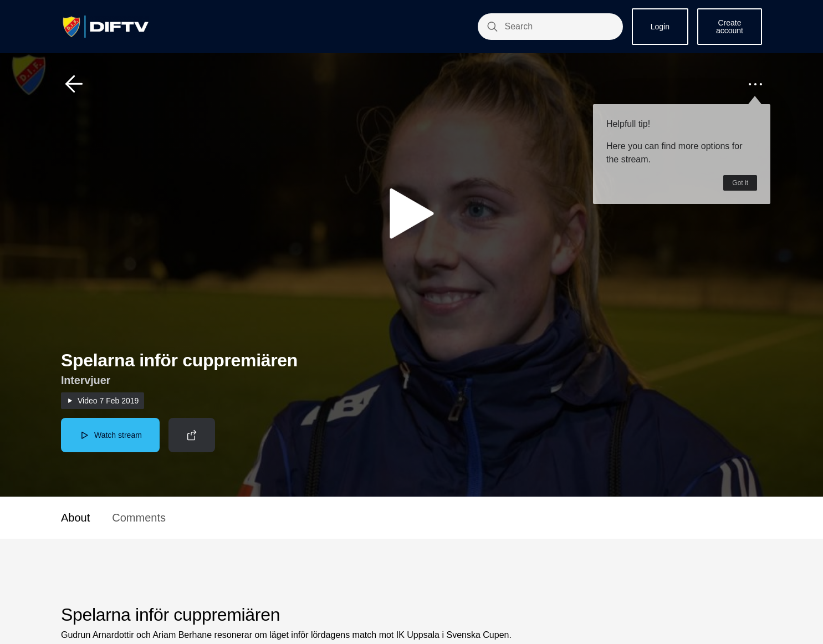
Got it (740, 183)
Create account (730, 27)
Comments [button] (139, 518)
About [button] (75, 518)
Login (660, 27)
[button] (74, 84)
